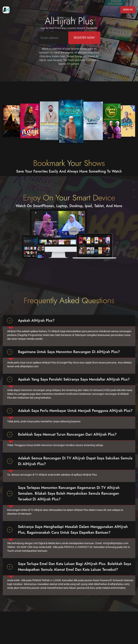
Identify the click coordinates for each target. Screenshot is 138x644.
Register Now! (84, 38)
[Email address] (53, 38)
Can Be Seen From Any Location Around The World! (69, 28)
